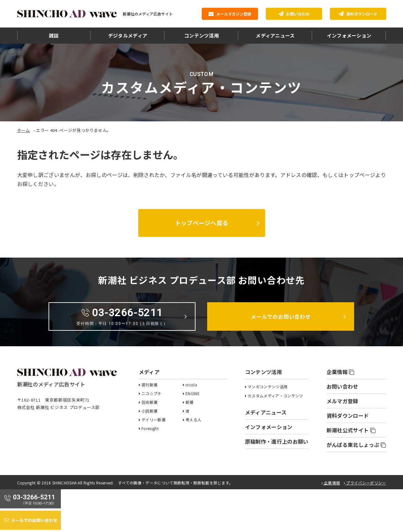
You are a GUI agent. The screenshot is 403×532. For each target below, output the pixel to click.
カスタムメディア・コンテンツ (275, 396)
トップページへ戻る (201, 223)
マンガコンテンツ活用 (268, 387)
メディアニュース (275, 35)
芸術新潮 (149, 402)
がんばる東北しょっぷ (356, 445)
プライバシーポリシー (365, 483)
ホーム (24, 130)
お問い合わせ (294, 14)
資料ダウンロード (358, 14)
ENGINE (193, 393)
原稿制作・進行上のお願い (277, 441)
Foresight (150, 428)
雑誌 (54, 35)
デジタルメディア (128, 35)
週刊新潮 (149, 385)
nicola (191, 385)
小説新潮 (149, 411)
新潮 (190, 402)
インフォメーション (349, 35)
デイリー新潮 (153, 420)
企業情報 (341, 372)
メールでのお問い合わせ (281, 316)
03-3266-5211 (122, 316)
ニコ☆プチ (151, 393)
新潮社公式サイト (351, 430)
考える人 (193, 420)
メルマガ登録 (342, 401)
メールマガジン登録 (230, 14)
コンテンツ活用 (201, 35)
